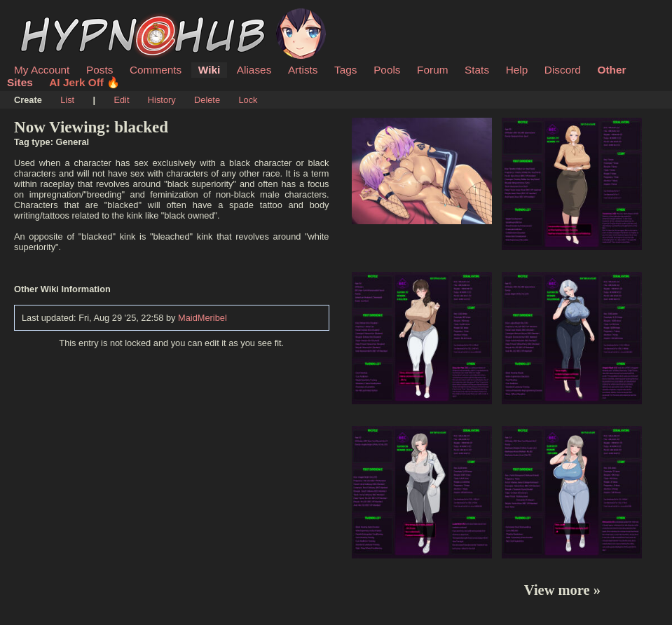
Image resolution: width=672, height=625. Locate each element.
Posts (100, 70)
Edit (121, 100)
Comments (156, 70)
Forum (432, 70)
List (67, 100)
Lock (248, 100)
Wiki (209, 70)
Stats (477, 70)
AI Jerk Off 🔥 (84, 82)
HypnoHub (53, 16)
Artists (303, 70)
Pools (387, 70)
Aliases (254, 70)
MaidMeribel (203, 318)
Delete (207, 100)
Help (517, 70)
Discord (563, 70)
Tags (345, 70)
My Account (42, 70)
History (162, 100)
